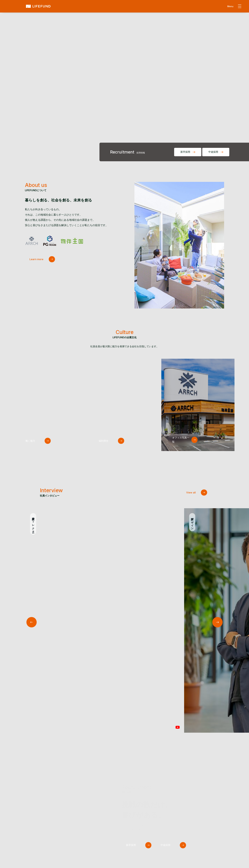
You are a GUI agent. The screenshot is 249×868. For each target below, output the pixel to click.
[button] (217, 557)
